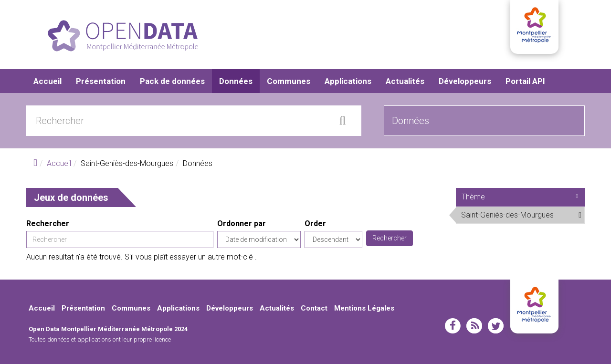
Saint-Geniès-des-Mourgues (523, 217)
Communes (289, 81)
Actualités (405, 81)
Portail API (525, 81)
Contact (314, 308)
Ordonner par (242, 224)
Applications (348, 81)
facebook (453, 326)
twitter (496, 326)
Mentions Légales (364, 308)
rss (474, 326)
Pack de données (172, 81)
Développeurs (465, 81)
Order (315, 224)
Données (236, 81)
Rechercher (48, 224)
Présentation (101, 81)
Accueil (47, 81)
